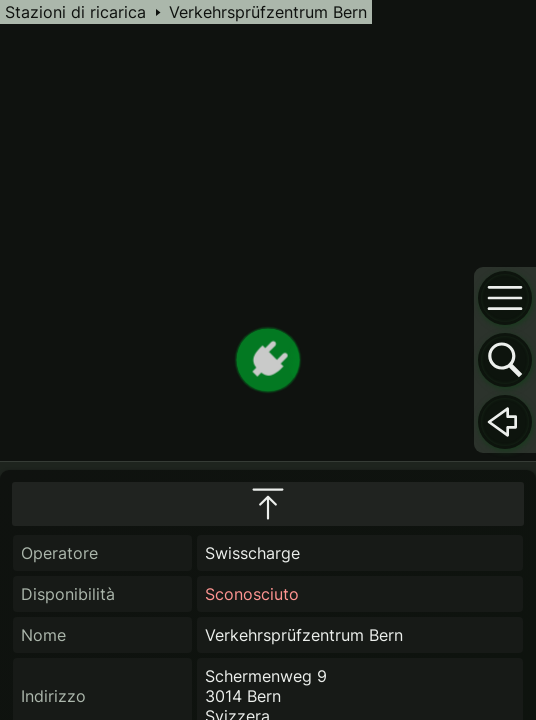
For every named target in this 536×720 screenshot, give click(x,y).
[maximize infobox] (268, 504)
